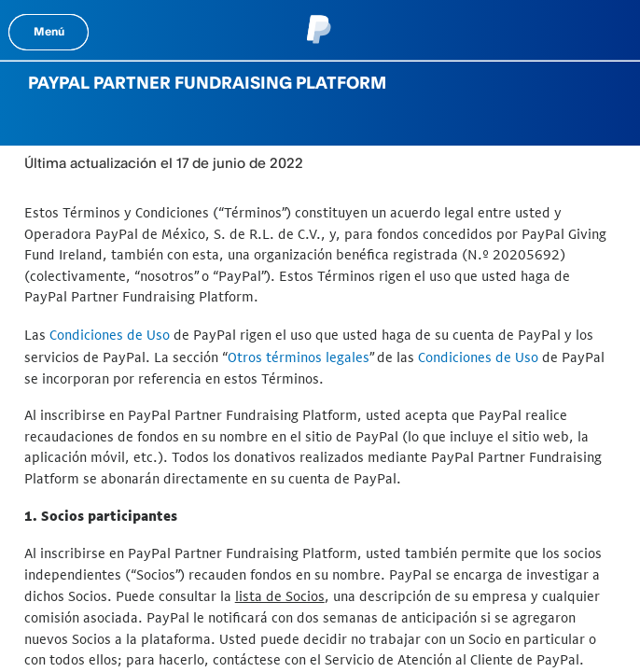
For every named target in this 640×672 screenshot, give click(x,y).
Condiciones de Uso (110, 335)
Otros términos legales (299, 357)
